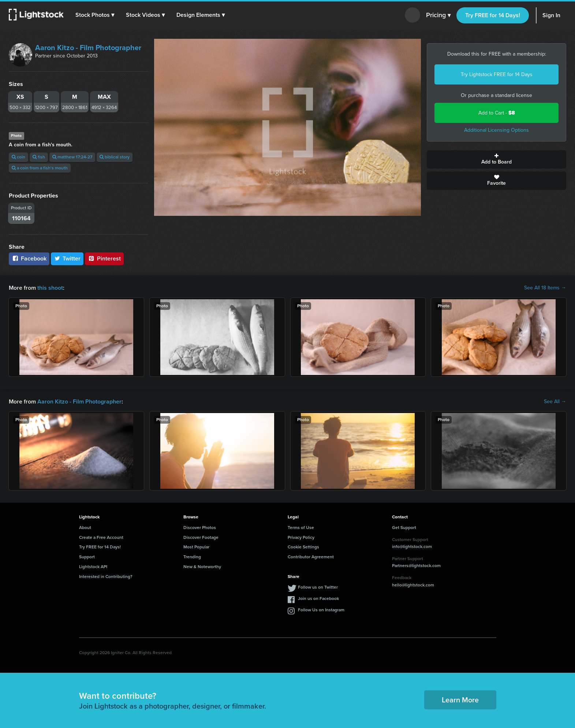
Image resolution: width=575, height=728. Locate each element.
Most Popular (196, 547)
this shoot (50, 288)
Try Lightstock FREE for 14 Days (497, 74)
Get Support (404, 528)
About (85, 528)
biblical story (115, 157)
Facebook (29, 258)
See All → (555, 402)
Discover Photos (200, 528)
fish (39, 157)
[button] (95, 15)
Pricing (438, 15)
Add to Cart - (497, 113)
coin (18, 157)
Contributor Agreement (311, 557)
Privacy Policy (301, 537)
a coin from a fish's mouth (40, 168)
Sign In (551, 15)
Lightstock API (93, 567)
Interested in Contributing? (106, 577)
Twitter (67, 258)
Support (87, 557)
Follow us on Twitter (318, 587)
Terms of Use (301, 528)
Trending (192, 557)
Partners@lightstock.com (416, 566)
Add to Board (496, 160)
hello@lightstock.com (413, 585)
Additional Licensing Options (496, 130)
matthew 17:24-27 (72, 157)
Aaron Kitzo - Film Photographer (88, 48)
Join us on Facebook (318, 598)
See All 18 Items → (545, 288)
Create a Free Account (101, 537)
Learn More (460, 700)
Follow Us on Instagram (321, 610)
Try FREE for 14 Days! (493, 15)
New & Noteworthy (202, 567)
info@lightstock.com (412, 547)
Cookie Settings (303, 547)
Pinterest (104, 258)
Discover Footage (201, 537)
